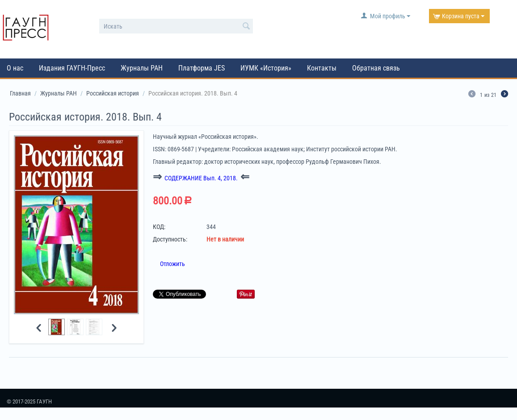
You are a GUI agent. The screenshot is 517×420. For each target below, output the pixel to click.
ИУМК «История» (266, 68)
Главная (20, 93)
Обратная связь (376, 68)
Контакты (322, 68)
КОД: (159, 227)
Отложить (172, 264)
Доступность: (170, 239)
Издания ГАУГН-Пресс (72, 68)
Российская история (113, 93)
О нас (15, 68)
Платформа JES (202, 68)
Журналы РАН (142, 68)
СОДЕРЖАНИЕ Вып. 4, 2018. (201, 178)
